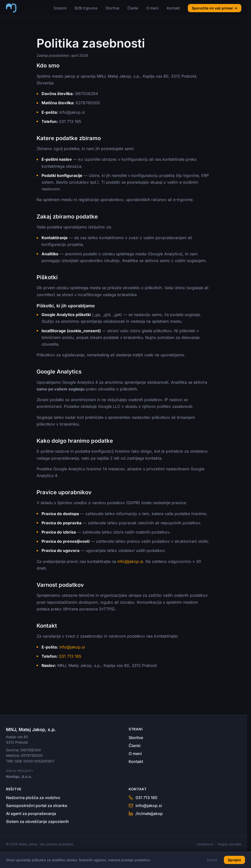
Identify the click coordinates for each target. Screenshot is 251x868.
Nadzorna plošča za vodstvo (33, 798)
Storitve (112, 8)
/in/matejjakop (146, 814)
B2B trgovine (86, 8)
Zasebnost (205, 844)
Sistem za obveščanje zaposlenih (37, 821)
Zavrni (212, 860)
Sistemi (60, 8)
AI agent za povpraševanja (31, 814)
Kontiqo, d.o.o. (19, 777)
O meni (152, 8)
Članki (133, 8)
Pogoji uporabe (230, 844)
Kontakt (173, 8)
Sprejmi (234, 860)
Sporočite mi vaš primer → (215, 8)
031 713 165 (70, 656)
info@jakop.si (130, 561)
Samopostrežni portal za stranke (37, 806)
